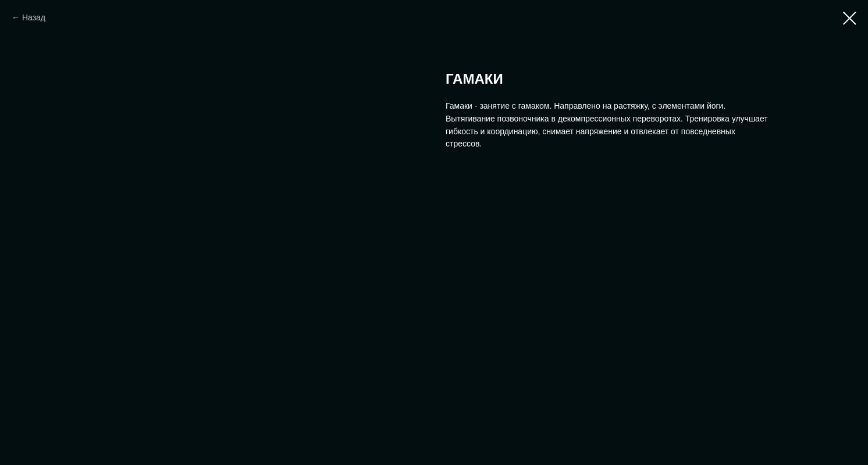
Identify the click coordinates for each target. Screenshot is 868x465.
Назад (34, 17)
